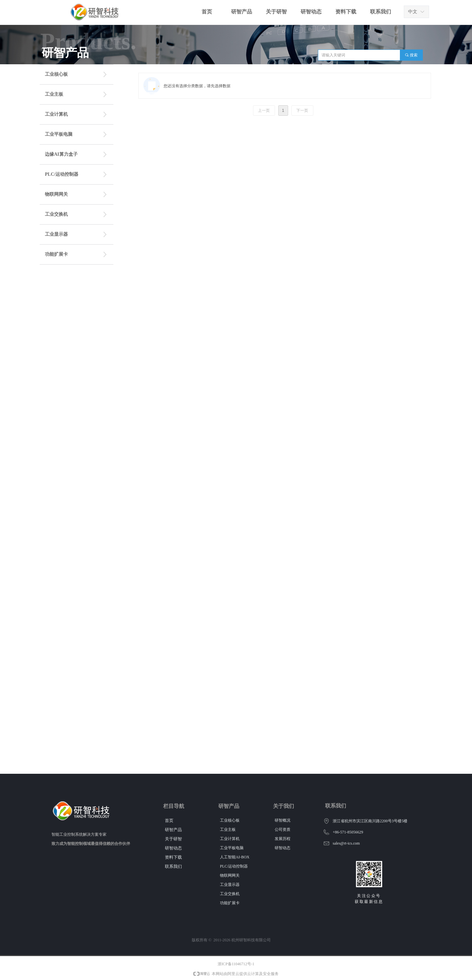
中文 (413, 12)
